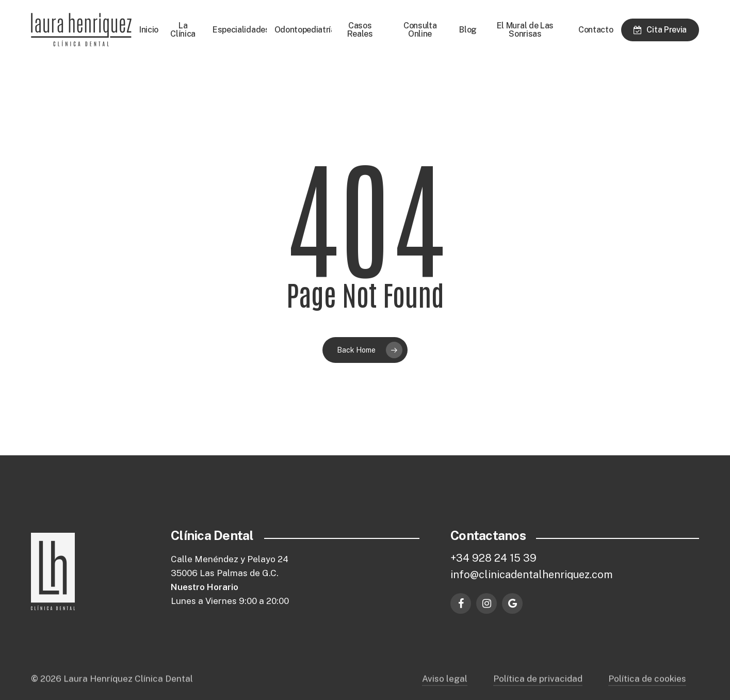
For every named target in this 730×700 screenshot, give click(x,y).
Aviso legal (445, 690)
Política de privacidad (538, 690)
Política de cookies (647, 690)
